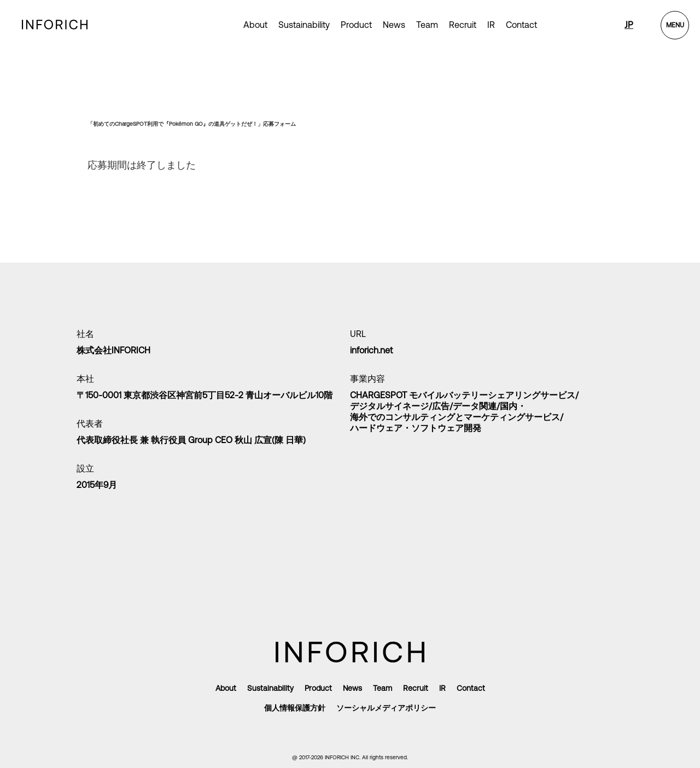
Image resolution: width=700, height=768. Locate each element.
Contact (521, 25)
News (394, 25)
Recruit (463, 25)
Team (427, 25)
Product (318, 688)
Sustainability (304, 25)
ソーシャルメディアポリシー (386, 708)
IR (491, 25)
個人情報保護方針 (295, 708)
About (255, 25)
